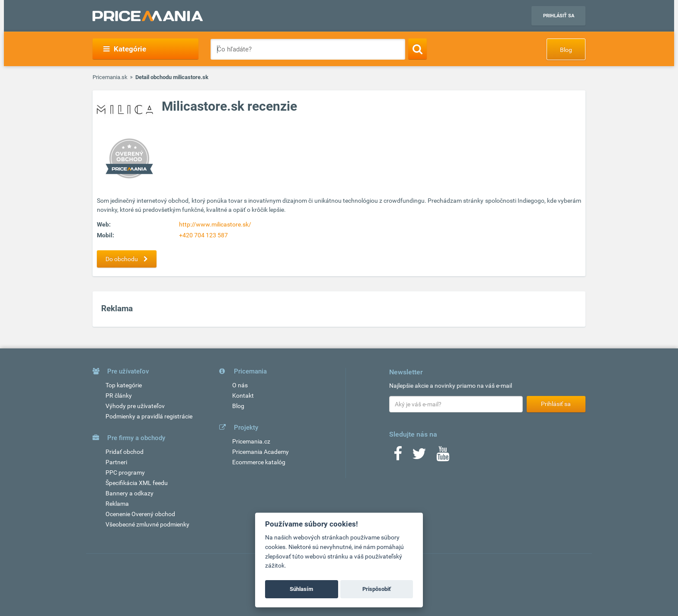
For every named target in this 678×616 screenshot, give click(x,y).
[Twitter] (419, 456)
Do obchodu (129, 259)
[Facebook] (398, 456)
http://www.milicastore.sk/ (215, 224)
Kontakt (243, 396)
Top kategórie (124, 385)
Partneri (116, 462)
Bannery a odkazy (130, 493)
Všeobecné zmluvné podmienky (147, 524)
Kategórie (125, 49)
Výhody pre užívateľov (135, 406)
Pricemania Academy (261, 452)
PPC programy (125, 472)
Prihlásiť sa (559, 16)
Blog (566, 50)
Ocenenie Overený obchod (140, 514)
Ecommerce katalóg (259, 462)
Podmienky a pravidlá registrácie (149, 416)
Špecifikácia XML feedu (137, 483)
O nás (240, 385)
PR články (119, 396)
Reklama (117, 504)
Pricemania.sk (110, 77)
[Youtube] (443, 456)
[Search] (417, 49)
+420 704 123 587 (203, 235)
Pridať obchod (125, 452)
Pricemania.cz (251, 441)
